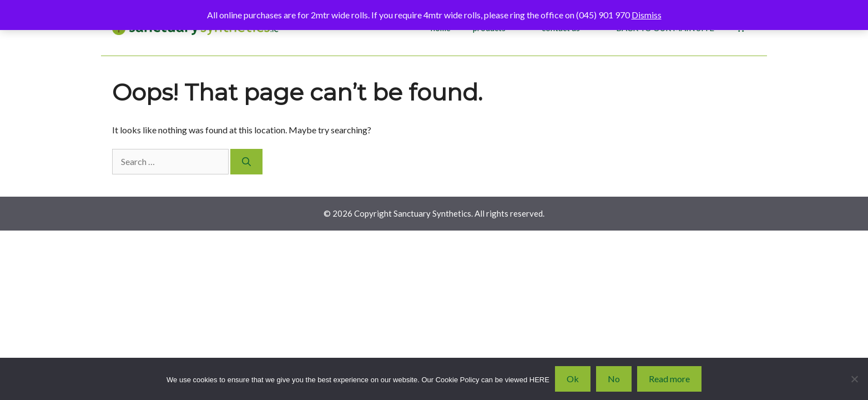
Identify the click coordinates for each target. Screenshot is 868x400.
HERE (539, 380)
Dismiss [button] (647, 15)
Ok (573, 379)
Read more (669, 379)
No (614, 379)
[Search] (246, 162)
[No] (854, 379)
